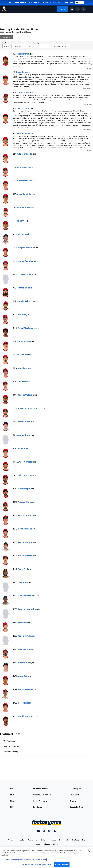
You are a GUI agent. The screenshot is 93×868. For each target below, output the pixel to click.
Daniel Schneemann (28, 408)
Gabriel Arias (24, 301)
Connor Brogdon (27, 529)
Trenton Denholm (27, 609)
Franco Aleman (26, 502)
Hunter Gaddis (25, 288)
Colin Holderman (26, 475)
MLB (12, 795)
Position (5, 43)
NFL (12, 789)
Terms (30, 840)
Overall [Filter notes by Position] (7, 46)
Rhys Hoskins (24, 234)
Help (83, 840)
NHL (12, 807)
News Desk (74, 795)
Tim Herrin (23, 382)
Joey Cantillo (24, 194)
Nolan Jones (24, 422)
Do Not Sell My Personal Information (37, 864)
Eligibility (36, 43)
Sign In (56, 844)
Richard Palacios (27, 636)
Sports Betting (76, 807)
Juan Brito (24, 676)
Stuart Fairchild (26, 689)
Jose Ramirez (22, 54)
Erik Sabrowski (24, 341)
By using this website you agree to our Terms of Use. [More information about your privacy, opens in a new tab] (24, 860)
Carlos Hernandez (27, 596)
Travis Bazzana (25, 274)
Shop (73, 801)
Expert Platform (40, 801)
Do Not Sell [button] (21, 840)
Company (52, 840)
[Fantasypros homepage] (4, 11)
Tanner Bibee (24, 133)
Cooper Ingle (24, 435)
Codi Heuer (22, 448)
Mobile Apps (75, 789)
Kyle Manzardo (24, 154)
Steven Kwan (24, 108)
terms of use (67, 2)
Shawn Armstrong (27, 261)
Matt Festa (23, 368)
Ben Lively (23, 623)
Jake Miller (23, 582)
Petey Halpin (25, 703)
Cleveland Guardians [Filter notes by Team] (22, 46)
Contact (75, 840)
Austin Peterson (26, 556)
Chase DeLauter (25, 167)
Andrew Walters (26, 462)
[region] (46, 858)
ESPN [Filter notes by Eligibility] (42, 46)
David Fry (22, 315)
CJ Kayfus (23, 355)
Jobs (67, 840)
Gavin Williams (25, 93)
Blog (61, 840)
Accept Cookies (62, 864)
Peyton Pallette (26, 515)
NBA (12, 801)
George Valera (25, 395)
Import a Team (61, 46)
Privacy (11, 840)
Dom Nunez (24, 663)
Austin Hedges (25, 649)
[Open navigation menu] (89, 9)
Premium (38, 844)
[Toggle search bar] (83, 9)
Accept (79, 2)
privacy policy (51, 2)
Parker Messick (25, 181)
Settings (7, 37)
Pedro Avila (23, 569)
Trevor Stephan (26, 542)
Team (15, 43)
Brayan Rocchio (26, 248)
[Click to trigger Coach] (72, 9)
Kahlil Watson (25, 716)
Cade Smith (22, 72)
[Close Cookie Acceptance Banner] (89, 851)
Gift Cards (37, 807)
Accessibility (41, 840)
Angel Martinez (25, 328)
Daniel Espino (25, 489)
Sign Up (47, 844)
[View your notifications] (78, 9)
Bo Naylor (21, 221)
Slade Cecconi (24, 207)
